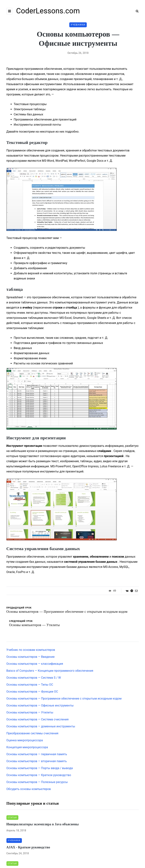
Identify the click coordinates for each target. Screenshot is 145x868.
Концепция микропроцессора (27, 747)
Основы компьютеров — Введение (31, 657)
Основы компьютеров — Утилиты (30, 712)
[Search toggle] (136, 11)
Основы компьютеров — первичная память (37, 754)
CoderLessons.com (48, 11)
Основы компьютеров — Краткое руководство (39, 775)
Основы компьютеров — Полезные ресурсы (37, 782)
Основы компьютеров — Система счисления (38, 719)
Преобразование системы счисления (32, 733)
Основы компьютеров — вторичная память (37, 761)
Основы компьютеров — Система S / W (34, 678)
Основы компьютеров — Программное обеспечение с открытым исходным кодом (64, 699)
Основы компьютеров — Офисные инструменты (40, 705)
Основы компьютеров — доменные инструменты (41, 726)
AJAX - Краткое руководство (28, 847)
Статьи (12, 818)
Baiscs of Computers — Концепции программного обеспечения (50, 671)
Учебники (78, 25)
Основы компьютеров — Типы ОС (30, 685)
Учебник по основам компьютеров (31, 650)
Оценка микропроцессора (25, 740)
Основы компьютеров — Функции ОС (32, 692)
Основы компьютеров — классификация (35, 664)
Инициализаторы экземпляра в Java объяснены (43, 824)
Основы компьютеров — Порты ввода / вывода (40, 768)
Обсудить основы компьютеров (29, 789)
